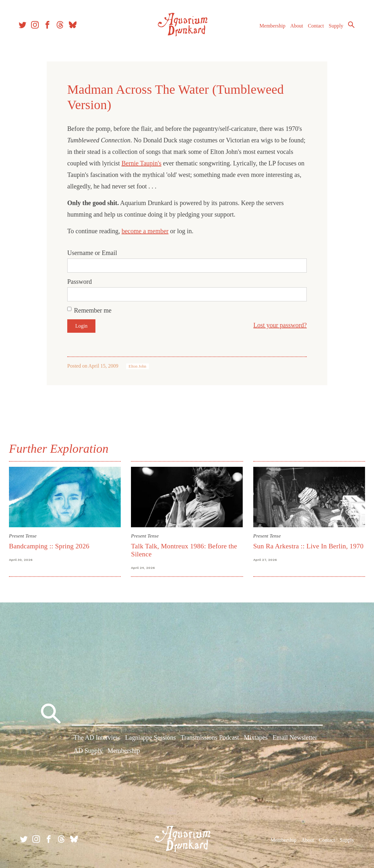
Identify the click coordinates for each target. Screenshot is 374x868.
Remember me (93, 310)
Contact (313, 28)
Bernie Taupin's (141, 163)
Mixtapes (256, 738)
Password (80, 282)
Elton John (138, 366)
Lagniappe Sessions (150, 738)
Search (348, 27)
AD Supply (88, 752)
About (294, 28)
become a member (145, 231)
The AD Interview (97, 738)
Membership (269, 28)
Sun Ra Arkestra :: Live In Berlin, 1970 (308, 545)
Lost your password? (280, 325)
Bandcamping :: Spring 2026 (50, 545)
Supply (333, 28)
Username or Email (92, 253)
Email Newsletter (295, 738)
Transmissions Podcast (210, 738)
